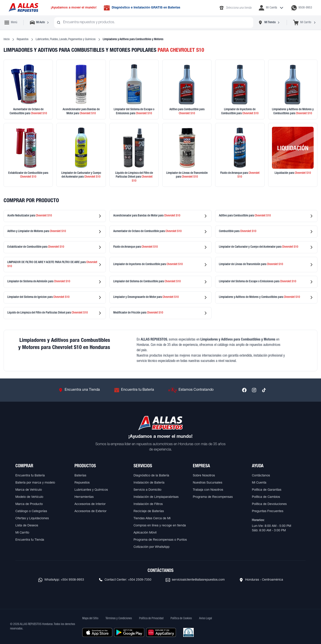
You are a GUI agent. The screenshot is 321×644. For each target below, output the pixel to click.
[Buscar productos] (59, 23)
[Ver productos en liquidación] (293, 155)
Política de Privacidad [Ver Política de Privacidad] (151, 619)
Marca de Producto (29, 504)
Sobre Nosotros (204, 476)
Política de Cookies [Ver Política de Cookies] (181, 619)
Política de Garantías (267, 490)
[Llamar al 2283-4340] (235, 8)
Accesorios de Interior (90, 504)
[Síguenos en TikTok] (264, 390)
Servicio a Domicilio (147, 490)
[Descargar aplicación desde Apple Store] (97, 632)
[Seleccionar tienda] (269, 23)
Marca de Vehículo (29, 490)
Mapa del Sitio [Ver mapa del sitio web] (90, 619)
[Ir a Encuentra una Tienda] (79, 390)
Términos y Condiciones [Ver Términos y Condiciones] (119, 619)
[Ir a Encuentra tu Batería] (134, 390)
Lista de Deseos (27, 526)
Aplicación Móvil (145, 533)
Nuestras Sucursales (208, 483)
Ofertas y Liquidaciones (32, 519)
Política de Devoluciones (269, 504)
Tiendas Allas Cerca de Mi (152, 519)
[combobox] (154, 23)
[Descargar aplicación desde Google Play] (129, 632)
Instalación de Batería (149, 483)
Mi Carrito (22, 533)
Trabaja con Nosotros (208, 490)
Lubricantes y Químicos (91, 490)
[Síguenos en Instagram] (254, 390)
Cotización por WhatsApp (151, 547)
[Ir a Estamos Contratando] (191, 390)
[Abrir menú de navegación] (11, 23)
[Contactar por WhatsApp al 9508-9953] (302, 8)
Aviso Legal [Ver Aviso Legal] (206, 619)
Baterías (80, 476)
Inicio (7, 39)
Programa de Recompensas (213, 497)
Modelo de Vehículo (29, 497)
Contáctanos (261, 476)
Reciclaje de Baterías (149, 511)
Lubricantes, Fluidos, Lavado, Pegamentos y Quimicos (66, 39)
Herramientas (84, 497)
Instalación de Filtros (148, 504)
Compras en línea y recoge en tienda (160, 526)
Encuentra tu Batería (30, 476)
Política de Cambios (266, 497)
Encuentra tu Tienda (30, 540)
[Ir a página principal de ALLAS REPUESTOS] (23, 8)
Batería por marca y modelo (35, 483)
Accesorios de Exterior (91, 511)
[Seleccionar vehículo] (40, 23)
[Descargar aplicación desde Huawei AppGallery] (161, 632)
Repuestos (23, 39)
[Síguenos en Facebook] (244, 390)
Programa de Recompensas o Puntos (160, 540)
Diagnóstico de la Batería (151, 476)
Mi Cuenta (259, 483)
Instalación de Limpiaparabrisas (156, 497)
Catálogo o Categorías (31, 511)
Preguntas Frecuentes (268, 511)
